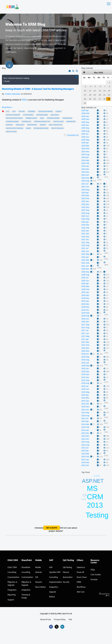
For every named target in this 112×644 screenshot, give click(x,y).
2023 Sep (85, 178)
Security (66, 582)
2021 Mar (85, 260)
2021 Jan (85, 266)
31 (85, 103)
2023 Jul (85, 184)
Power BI (80, 572)
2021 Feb (85, 263)
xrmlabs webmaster (13, 94)
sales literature (32, 125)
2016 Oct (85, 354)
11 (90, 91)
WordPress (81, 587)
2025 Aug (85, 131)
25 (90, 99)
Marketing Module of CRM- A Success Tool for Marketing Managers (38, 89)
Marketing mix (26, 121)
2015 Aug (85, 383)
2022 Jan (85, 231)
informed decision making (14, 118)
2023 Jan (85, 201)
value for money (11, 132)
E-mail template (28, 115)
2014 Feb (85, 427)
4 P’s (14, 111)
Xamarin (39, 582)
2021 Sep (85, 242)
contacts (58, 111)
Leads (42, 118)
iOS (37, 577)
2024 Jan (85, 166)
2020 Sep (85, 272)
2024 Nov (85, 152)
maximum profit (58, 121)
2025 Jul (85, 134)
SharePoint (26, 567)
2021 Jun (85, 251)
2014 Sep (85, 413)
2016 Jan (85, 369)
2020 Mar (85, 286)
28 (104, 99)
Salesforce (81, 567)
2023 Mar (85, 195)
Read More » (7, 107)
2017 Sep (85, 325)
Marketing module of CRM (42, 121)
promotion (9, 125)
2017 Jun (85, 333)
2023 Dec (85, 169)
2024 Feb (85, 163)
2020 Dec (85, 269)
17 (85, 95)
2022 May (85, 219)
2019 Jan (85, 301)
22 (109, 95)
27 (100, 99)
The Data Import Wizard (41, 128)
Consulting (26, 572)
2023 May (85, 190)
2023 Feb (85, 198)
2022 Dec (85, 204)
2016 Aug (85, 360)
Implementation (56, 582)
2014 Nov (85, 407)
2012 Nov (85, 462)
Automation (68, 577)
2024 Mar (85, 160)
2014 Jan (85, 430)
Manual (66, 572)
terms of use (45, 619)
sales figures (20, 125)
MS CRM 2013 (95, 497)
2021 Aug (85, 245)
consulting (12, 572)
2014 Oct (85, 410)
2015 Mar (85, 398)
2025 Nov (85, 122)
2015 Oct (85, 377)
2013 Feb (85, 457)
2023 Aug (85, 181)
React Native (41, 587)
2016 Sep (85, 357)
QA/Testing (67, 567)
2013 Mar (85, 454)
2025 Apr (85, 143)
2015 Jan (85, 401)
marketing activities (53, 118)
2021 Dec (85, 234)
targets (28, 128)
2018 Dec (85, 304)
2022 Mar (85, 225)
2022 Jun (85, 216)
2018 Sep (85, 313)
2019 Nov (85, 298)
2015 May (85, 392)
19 (95, 95)
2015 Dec (85, 372)
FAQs (93, 570)
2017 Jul (85, 330)
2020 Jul (85, 278)
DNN (79, 582)
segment (43, 125)
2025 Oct (85, 125)
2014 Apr (85, 421)
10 (85, 91)
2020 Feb (85, 289)
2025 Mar (85, 146)
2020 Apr (85, 283)
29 (109, 99)
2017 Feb (85, 345)
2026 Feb (85, 113)
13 (100, 91)
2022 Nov (85, 207)
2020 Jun (85, 281)
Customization (13, 577)
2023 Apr (85, 193)
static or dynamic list (55, 125)
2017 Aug (85, 328)
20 (100, 95)
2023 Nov (85, 172)
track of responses (58, 128)
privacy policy (60, 619)
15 (109, 91)
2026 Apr (85, 110)
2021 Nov (85, 237)
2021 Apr (85, 257)
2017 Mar (85, 342)
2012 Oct (85, 465)
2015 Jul (85, 386)
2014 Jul (85, 418)
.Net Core (81, 592)
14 (104, 91)
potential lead (71, 121)
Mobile (38, 567)
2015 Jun (85, 389)
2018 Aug (85, 316)
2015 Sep (85, 380)
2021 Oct (85, 239)
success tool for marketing (15, 128)
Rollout (52, 597)
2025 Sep (85, 128)
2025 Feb (85, 149)
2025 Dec (85, 119)
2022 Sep (85, 210)
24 (85, 99)
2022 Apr (85, 222)
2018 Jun (85, 319)
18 (90, 95)
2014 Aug (85, 416)
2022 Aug (85, 213)
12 (95, 91)
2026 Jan (85, 116)
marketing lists (67, 118)
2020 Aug (85, 275)
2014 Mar (85, 424)
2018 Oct (85, 310)
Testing (97, 515)
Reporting (12, 595)
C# (85, 495)
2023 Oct (85, 175)
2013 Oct (85, 439)
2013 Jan (85, 460)
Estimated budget (42, 115)
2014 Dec (85, 404)
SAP (51, 567)
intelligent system (31, 118)
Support (11, 600)
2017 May (85, 336)
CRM (24, 100)
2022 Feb (85, 228)
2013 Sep (85, 442)
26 (95, 99)
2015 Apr (85, 395)
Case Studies (96, 575)
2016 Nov (85, 351)
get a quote (52, 528)
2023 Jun (85, 187)
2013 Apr (85, 451)
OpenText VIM (55, 572)
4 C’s (8, 111)
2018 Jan (85, 322)
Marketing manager (12, 121)
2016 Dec (85, 348)
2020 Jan (85, 292)
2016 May (85, 366)
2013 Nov (85, 436)
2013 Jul (85, 448)
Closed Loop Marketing (45, 111)
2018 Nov (85, 307)
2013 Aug (85, 445)
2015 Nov (85, 374)
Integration (12, 590)
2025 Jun (85, 137)
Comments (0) (73, 135)
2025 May (85, 140)
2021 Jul (85, 248)
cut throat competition (13, 115)
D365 (97, 476)
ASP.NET (93, 481)
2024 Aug (85, 154)
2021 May (85, 254)
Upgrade (53, 592)
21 (104, 95)
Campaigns (32, 111)
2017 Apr (85, 339)
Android (38, 572)
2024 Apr (85, 157)
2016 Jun (85, 363)
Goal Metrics (55, 115)
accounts (22, 111)
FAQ (70, 619)
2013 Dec (85, 433)
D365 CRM (12, 567)
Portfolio (94, 579)
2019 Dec (85, 295)
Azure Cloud (82, 577)
